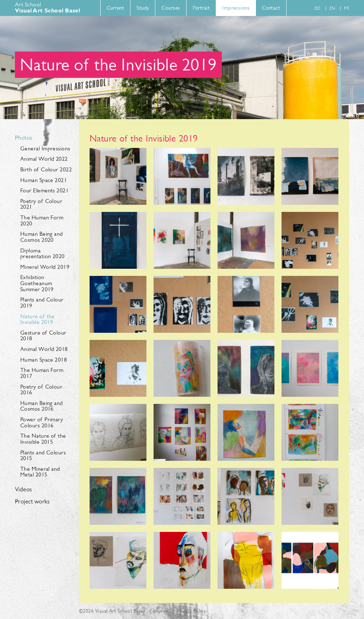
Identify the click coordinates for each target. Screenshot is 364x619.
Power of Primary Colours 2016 (42, 422)
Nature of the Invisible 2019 (38, 319)
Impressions (236, 8)
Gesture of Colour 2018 (43, 336)
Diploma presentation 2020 (42, 254)
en (332, 8)
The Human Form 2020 (42, 220)
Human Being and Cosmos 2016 (42, 406)
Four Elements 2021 (44, 190)
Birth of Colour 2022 (46, 169)
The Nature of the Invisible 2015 (43, 439)
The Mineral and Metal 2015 (40, 472)
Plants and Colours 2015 (43, 455)
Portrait (201, 8)
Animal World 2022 (44, 159)
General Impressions (45, 148)
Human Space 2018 (44, 360)
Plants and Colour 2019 (42, 303)
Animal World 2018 (44, 349)
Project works (32, 502)
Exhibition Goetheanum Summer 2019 (37, 283)
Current (115, 8)
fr (347, 8)
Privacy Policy (191, 611)
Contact (271, 8)
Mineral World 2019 (45, 267)
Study (143, 8)
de (317, 8)
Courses (171, 8)
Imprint (161, 611)
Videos (23, 490)
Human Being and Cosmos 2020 (42, 237)
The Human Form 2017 (42, 373)
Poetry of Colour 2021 (41, 204)
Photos (24, 138)
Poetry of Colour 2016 (41, 390)
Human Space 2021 (44, 180)
